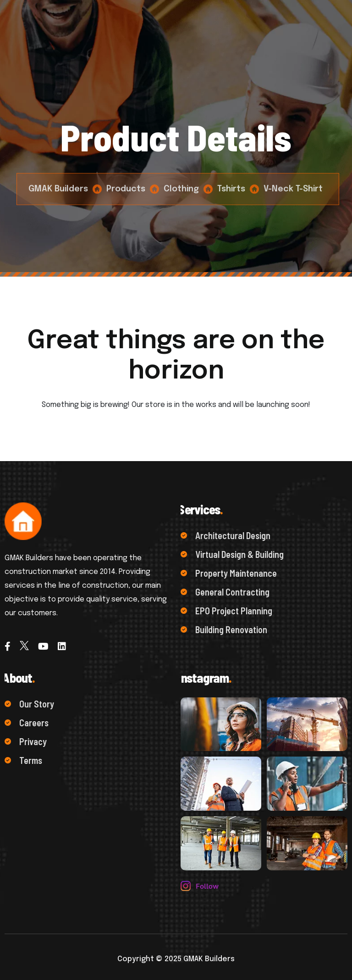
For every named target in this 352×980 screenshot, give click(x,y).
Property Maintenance (229, 573)
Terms (23, 760)
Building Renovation (224, 629)
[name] (221, 724)
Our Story (29, 704)
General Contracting (225, 592)
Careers (27, 723)
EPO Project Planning (226, 611)
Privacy (26, 741)
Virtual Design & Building (232, 554)
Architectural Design (225, 535)
